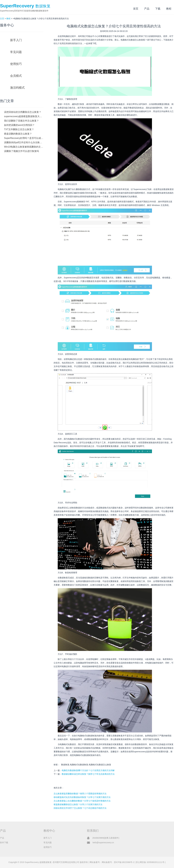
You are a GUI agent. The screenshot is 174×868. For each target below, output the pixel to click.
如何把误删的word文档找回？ (19, 125)
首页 (136, 9)
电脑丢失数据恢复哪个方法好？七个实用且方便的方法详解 (88, 770)
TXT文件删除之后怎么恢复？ (19, 129)
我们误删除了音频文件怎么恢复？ (21, 121)
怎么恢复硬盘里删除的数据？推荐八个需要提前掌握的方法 (80, 794)
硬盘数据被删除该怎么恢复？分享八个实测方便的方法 (78, 804)
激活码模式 (17, 88)
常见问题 (16, 52)
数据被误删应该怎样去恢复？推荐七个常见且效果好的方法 (88, 774)
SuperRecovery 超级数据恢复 (38, 862)
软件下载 (4, 843)
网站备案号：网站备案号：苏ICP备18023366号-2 (112, 862)
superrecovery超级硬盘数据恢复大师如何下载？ (24, 116)
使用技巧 (16, 64)
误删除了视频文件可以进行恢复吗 (21, 151)
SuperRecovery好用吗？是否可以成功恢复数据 (24, 138)
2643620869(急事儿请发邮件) (106, 838)
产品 (147, 9)
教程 (169, 9)
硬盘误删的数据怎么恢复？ (18, 134)
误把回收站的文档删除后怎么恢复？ (23, 112)
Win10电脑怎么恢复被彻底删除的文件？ (24, 147)
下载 (158, 9)
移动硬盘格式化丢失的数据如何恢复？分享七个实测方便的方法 (82, 797)
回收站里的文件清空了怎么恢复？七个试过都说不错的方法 (80, 808)
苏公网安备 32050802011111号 (150, 862)
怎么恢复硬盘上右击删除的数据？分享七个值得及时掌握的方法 (82, 801)
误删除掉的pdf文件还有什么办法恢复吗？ (24, 142)
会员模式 (16, 76)
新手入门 (16, 40)
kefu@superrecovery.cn (103, 843)
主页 (2, 19)
